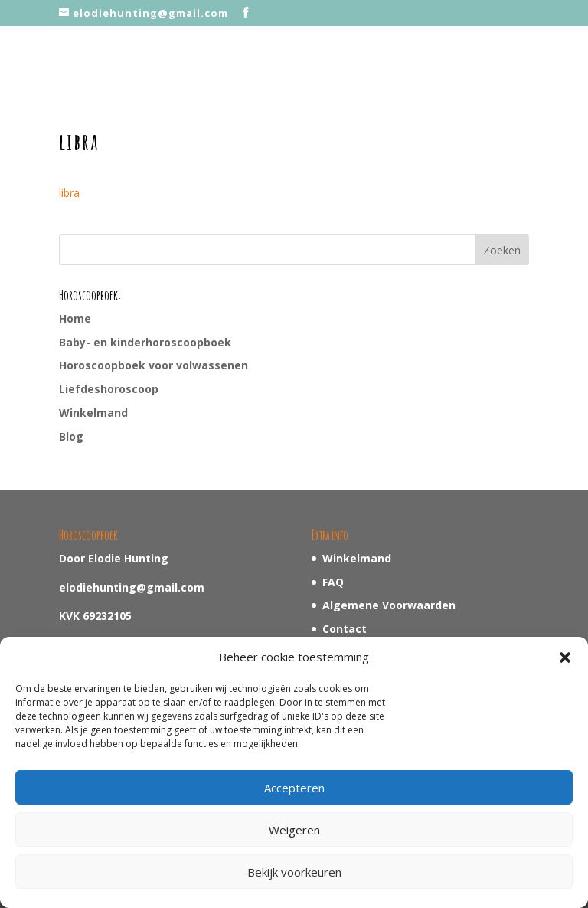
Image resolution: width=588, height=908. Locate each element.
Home (75, 318)
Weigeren (294, 830)
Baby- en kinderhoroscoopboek (145, 342)
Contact (345, 629)
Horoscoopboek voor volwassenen (154, 365)
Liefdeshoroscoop (109, 389)
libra (69, 193)
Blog (71, 436)
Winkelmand (93, 413)
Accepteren (294, 788)
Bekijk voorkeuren (294, 872)
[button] (565, 657)
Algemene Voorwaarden (389, 605)
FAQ (333, 582)
